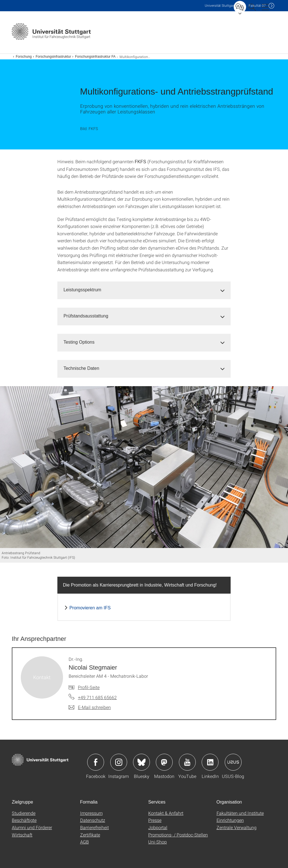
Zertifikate (90, 835)
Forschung (24, 57)
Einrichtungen (230, 820)
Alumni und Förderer (32, 827)
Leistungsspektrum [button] (82, 290)
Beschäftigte (24, 820)
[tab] (144, 290)
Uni (220, 5)
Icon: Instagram (119, 762)
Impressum (91, 813)
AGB (85, 842)
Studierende (24, 813)
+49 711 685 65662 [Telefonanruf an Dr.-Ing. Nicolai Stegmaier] (97, 697)
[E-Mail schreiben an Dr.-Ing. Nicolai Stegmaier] (90, 707)
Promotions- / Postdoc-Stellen (178, 835)
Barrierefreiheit (94, 827)
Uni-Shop (157, 842)
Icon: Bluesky (141, 762)
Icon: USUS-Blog (233, 762)
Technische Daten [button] (81, 368)
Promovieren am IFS (90, 608)
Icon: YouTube (187, 762)
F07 (257, 5)
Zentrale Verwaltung (237, 827)
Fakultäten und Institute (240, 813)
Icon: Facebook (96, 762)
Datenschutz (93, 820)
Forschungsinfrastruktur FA (95, 57)
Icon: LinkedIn (210, 762)
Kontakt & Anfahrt (166, 813)
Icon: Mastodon (164, 762)
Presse (155, 820)
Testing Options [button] (79, 342)
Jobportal (158, 827)
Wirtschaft (22, 835)
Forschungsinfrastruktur (53, 57)
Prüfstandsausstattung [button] (86, 316)
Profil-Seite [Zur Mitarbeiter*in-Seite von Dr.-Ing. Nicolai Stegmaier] (89, 687)
